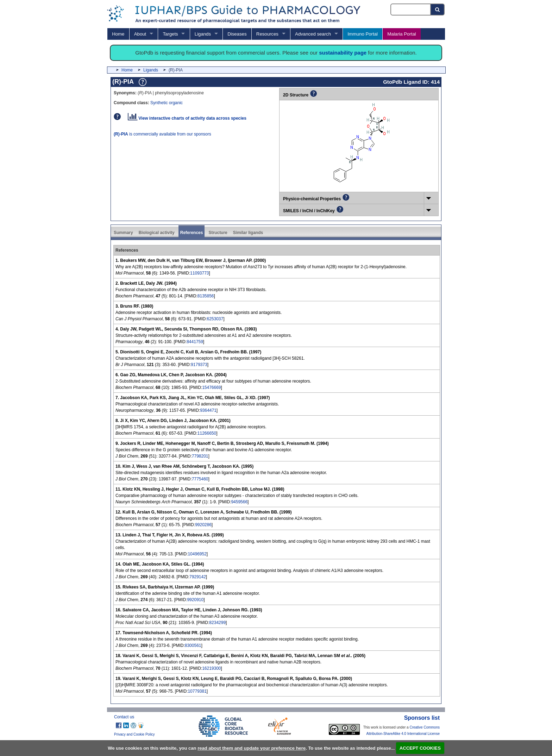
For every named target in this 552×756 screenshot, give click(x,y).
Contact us (124, 717)
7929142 (198, 577)
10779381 (197, 691)
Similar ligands (248, 233)
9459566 (239, 502)
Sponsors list (422, 718)
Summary (123, 233)
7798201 (200, 456)
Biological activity (157, 233)
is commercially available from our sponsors (162, 134)
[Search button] (438, 10)
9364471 (208, 410)
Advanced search (313, 34)
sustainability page (343, 53)
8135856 (206, 296)
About (140, 34)
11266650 (207, 433)
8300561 (193, 645)
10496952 (197, 554)
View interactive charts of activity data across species (187, 118)
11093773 (199, 273)
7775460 (200, 479)
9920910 (195, 600)
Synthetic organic (167, 103)
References (192, 233)
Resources (267, 34)
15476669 (211, 388)
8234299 (217, 623)
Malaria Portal (402, 34)
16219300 (211, 668)
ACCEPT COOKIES (420, 748)
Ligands (203, 34)
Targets (170, 34)
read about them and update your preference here (252, 748)
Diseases (237, 34)
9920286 (203, 525)
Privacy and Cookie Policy (134, 734)
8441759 (195, 342)
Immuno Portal (363, 34)
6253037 (215, 319)
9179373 (199, 365)
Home (118, 34)
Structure (218, 233)
